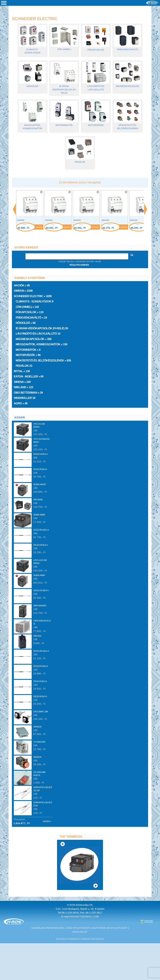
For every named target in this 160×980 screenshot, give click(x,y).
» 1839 (33, 296)
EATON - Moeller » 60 (29, 376)
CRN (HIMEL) (64, 48)
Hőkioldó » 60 (25, 323)
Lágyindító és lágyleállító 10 (37, 334)
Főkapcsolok (96, 49)
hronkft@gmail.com (84, 916)
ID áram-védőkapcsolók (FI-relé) (64, 88)
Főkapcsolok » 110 (29, 312)
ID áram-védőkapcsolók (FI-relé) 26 (41, 328)
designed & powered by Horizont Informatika (80, 939)
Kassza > (47, 821)
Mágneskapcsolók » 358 (33, 339)
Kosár (20, 418)
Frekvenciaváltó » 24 (31, 318)
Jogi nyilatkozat (78, 928)
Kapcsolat (80, 932)
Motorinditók (64, 124)
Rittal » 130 (22, 371)
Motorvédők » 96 (27, 355)
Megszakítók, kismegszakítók (33, 126)
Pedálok (80, 161)
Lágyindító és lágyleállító (96, 87)
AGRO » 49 (21, 403)
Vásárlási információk (48, 928)
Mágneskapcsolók (127, 85)
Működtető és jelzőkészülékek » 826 (43, 361)
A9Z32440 (77, 220)
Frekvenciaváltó (127, 48)
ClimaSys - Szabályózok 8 (34, 301)
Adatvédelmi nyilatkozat (110, 928)
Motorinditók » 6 (27, 350)
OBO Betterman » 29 (29, 393)
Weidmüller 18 (25, 398)
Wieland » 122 (24, 387)
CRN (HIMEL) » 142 (27, 307)
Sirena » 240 (23, 382)
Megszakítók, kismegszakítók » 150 (41, 344)
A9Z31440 (134, 220)
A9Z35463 (49, 220)
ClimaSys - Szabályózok (33, 50)
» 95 (22, 285)
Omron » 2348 (23, 291)
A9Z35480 (21, 220)
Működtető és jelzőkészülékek (127, 126)
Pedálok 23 (23, 366)
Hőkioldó (33, 85)
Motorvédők (96, 124)
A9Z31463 (105, 220)
